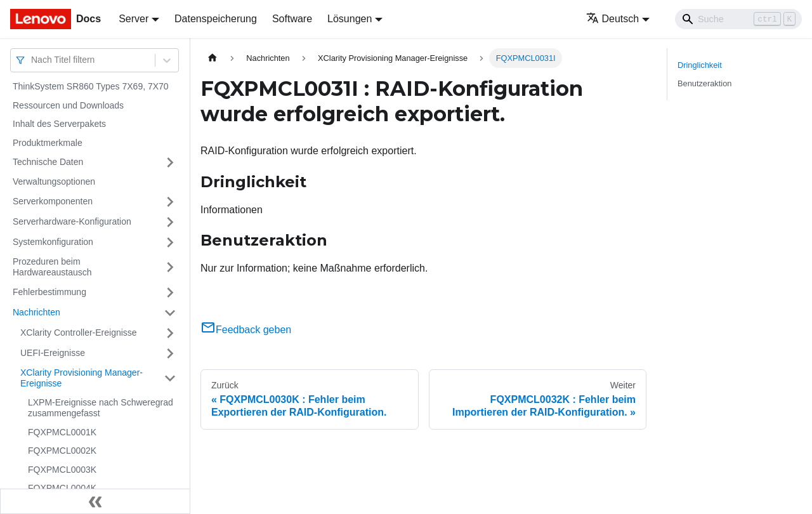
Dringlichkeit (700, 65)
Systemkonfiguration (53, 242)
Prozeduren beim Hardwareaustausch (52, 267)
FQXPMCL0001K (62, 432)
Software (292, 19)
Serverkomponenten (53, 201)
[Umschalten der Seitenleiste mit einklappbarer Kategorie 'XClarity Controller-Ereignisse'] (170, 333)
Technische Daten (48, 162)
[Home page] (213, 58)
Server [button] (134, 19)
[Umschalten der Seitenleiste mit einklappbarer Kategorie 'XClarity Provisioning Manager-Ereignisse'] (170, 379)
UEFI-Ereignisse (53, 353)
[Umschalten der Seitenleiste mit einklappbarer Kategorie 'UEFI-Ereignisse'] (170, 353)
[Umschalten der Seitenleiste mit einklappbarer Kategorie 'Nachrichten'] (170, 313)
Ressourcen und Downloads (68, 105)
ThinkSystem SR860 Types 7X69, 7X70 (91, 86)
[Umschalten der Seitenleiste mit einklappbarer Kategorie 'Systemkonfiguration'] (170, 242)
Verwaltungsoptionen (54, 181)
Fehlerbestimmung (49, 292)
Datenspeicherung (216, 19)
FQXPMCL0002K (62, 451)
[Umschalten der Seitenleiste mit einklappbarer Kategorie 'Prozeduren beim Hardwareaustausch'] (170, 267)
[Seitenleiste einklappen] (95, 501)
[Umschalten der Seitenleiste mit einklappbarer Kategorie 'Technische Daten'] (170, 162)
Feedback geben (246, 330)
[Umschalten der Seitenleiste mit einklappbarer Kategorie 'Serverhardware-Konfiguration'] (170, 222)
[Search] (738, 19)
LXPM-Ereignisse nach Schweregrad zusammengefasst (101, 408)
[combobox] (32, 60)
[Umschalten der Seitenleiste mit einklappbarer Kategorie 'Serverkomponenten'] (170, 202)
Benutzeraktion (704, 83)
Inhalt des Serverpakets (59, 124)
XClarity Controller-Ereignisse (79, 333)
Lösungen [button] (350, 19)
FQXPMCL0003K (62, 470)
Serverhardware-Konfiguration (72, 221)
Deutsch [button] (613, 19)
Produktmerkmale (48, 143)
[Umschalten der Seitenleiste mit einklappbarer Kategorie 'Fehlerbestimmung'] (170, 293)
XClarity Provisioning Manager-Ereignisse (82, 378)
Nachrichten (36, 312)
